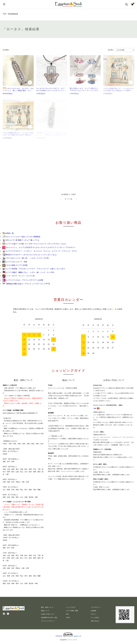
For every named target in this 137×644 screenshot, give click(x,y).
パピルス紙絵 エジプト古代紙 (15, 265)
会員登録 (94, 611)
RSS (67, 614)
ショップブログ (71, 607)
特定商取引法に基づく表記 (49, 618)
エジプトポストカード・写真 (15, 262)
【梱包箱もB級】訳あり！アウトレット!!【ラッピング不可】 (26, 284)
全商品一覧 (8, 233)
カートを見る (95, 618)
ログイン (94, 614)
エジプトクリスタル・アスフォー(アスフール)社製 (23, 280)
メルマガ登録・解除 (72, 611)
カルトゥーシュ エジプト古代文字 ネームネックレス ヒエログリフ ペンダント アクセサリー (39, 247)
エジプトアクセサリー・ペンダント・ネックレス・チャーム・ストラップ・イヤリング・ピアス (40, 251)
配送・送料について (47, 607)
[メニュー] (4, 4)
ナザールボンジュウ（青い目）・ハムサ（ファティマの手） (26, 258)
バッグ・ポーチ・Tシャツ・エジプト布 (18, 276)
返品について (45, 611)
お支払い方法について (48, 614)
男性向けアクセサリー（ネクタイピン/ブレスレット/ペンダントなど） (30, 255)
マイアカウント (96, 607)
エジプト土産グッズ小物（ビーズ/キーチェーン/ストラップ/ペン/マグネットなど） (35, 244)
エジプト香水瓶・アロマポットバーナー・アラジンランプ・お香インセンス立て (34, 269)
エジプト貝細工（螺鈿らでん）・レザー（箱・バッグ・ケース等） (29, 272)
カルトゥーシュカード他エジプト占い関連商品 (21, 237)
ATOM (68, 618)
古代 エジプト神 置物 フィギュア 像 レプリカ (21, 240)
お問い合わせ (95, 621)
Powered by (68, 635)
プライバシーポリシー (48, 621)
